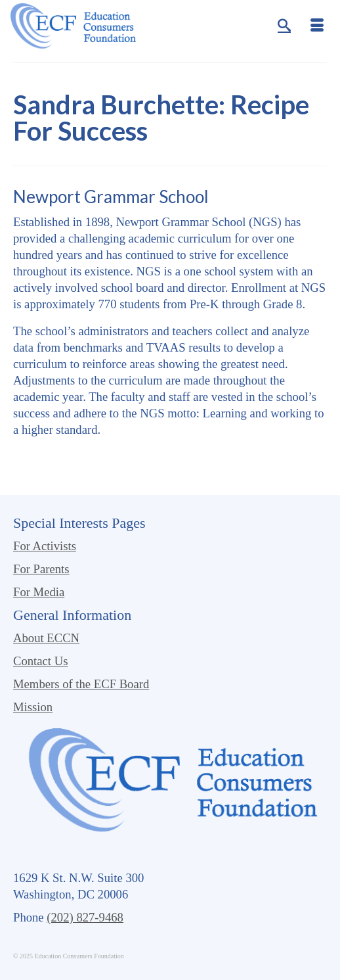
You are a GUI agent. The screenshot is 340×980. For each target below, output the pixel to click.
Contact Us (40, 661)
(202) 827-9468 (85, 917)
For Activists (45, 546)
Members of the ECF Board (81, 684)
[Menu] (317, 26)
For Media (39, 592)
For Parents (41, 569)
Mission (33, 707)
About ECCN (46, 638)
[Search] (284, 26)
